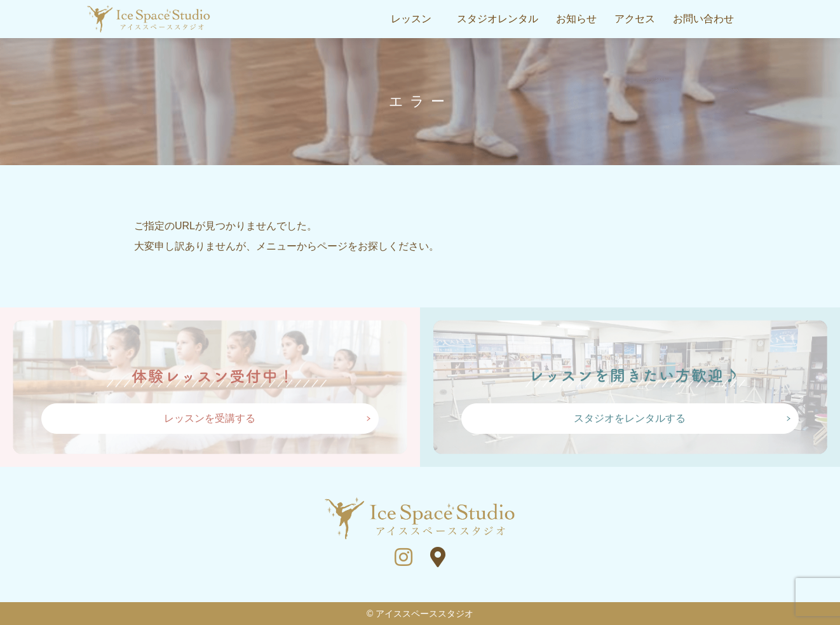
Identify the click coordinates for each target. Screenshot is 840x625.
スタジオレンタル (498, 19)
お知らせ (576, 19)
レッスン (411, 19)
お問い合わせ (703, 19)
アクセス (635, 19)
